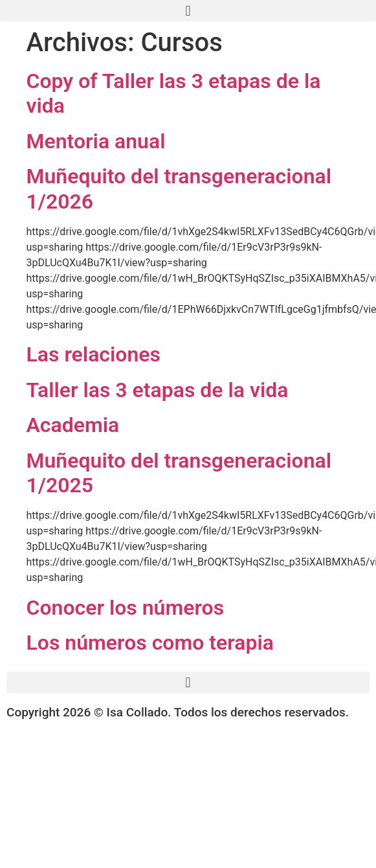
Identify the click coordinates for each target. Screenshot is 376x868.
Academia (73, 425)
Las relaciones (94, 354)
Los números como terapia (150, 643)
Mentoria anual (96, 141)
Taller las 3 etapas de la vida (158, 390)
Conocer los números (126, 608)
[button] (188, 11)
